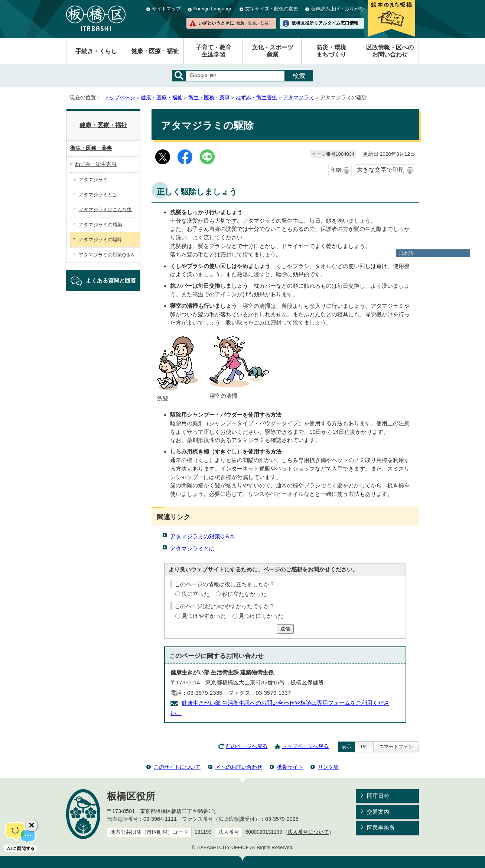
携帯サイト (290, 767)
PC (364, 747)
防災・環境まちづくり (331, 51)
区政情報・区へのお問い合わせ (390, 51)
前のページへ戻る (247, 746)
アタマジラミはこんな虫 (105, 209)
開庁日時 (378, 796)
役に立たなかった (244, 594)
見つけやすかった (204, 616)
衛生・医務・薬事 (209, 98)
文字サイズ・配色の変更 (272, 9)
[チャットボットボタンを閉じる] (32, 825)
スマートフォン (396, 747)
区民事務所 (381, 828)
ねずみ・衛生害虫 (256, 98)
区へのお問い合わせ (239, 767)
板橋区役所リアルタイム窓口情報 (325, 23)
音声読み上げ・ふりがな (337, 9)
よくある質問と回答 (111, 280)
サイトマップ (166, 9)
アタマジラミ (299, 98)
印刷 (336, 170)
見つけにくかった (261, 616)
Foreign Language (213, 9)
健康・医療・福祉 (155, 51)
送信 (285, 629)
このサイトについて (177, 767)
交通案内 (378, 812)
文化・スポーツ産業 (273, 51)
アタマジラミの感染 (100, 225)
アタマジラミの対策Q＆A (202, 536)
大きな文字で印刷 (381, 170)
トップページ (120, 98)
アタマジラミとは (192, 548)
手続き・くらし (96, 51)
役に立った (196, 594)
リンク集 (328, 767)
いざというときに (235, 23)
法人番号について (308, 832)
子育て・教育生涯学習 (214, 51)
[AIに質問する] (20, 836)
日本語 (406, 253)
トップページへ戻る (305, 746)
